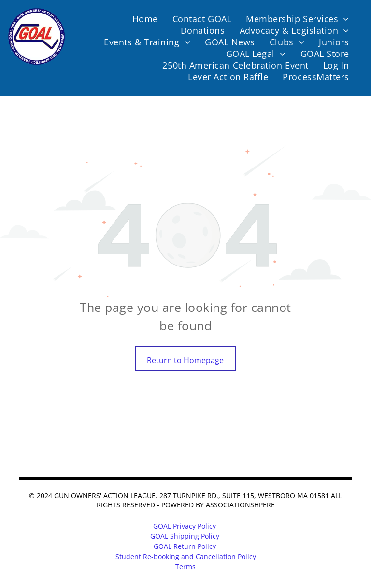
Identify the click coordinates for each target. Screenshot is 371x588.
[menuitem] (145, 19)
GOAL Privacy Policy (185, 526)
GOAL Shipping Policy (185, 536)
